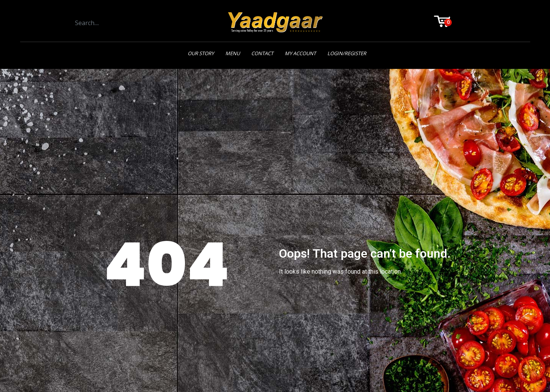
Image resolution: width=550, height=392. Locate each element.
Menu (233, 53)
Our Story (201, 53)
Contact (262, 53)
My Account (300, 53)
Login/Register (347, 53)
